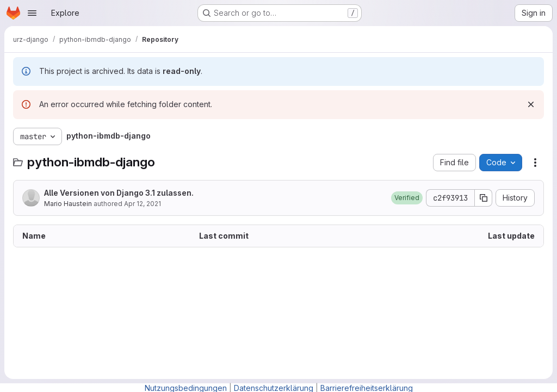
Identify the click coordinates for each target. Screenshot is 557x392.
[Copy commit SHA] (484, 198)
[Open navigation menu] (32, 13)
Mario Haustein (68, 204)
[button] (407, 198)
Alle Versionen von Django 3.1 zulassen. (119, 193)
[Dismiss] (531, 104)
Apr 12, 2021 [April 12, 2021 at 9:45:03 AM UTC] (143, 204)
